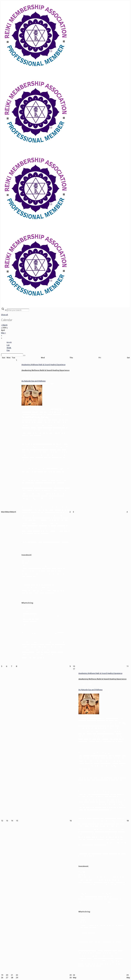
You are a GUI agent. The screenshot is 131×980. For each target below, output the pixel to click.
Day (8, 350)
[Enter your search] (18, 310)
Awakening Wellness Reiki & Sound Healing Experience (46, 370)
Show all (4, 315)
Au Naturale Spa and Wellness (34, 381)
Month (9, 342)
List (8, 345)
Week (9, 348)
